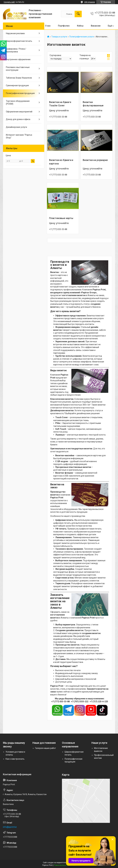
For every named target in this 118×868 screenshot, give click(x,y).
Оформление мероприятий (19, 112)
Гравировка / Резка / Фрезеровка (16, 50)
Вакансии (96, 26)
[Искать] (78, 14)
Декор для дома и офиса (18, 119)
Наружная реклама (15, 33)
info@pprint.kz (10, 827)
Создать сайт (9, 2)
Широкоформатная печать (19, 41)
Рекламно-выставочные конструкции (18, 69)
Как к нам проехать (15, 759)
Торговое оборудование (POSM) (18, 103)
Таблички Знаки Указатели (19, 78)
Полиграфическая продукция (20, 93)
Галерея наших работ (46, 748)
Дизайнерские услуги (16, 127)
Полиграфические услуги (82, 37)
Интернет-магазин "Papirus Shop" (19, 136)
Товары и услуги (59, 37)
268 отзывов (90, 2)
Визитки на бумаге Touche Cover (60, 104)
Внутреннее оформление (18, 59)
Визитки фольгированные (93, 104)
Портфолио (64, 26)
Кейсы (80, 26)
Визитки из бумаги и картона (61, 162)
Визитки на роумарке (95, 160)
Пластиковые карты (61, 218)
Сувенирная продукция (17, 85)
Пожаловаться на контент (65, 865)
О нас (48, 26)
